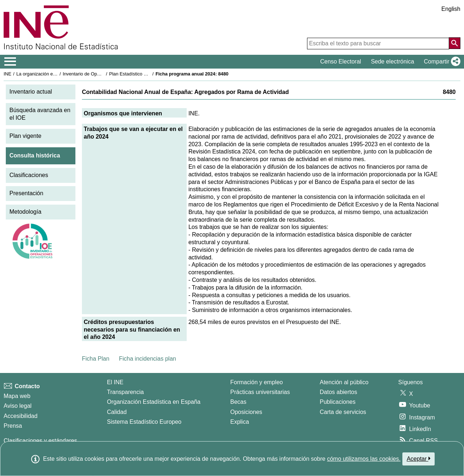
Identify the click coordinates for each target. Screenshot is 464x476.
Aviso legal (18, 406)
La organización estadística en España (56, 74)
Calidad (117, 412)
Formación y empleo (256, 382)
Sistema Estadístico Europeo (144, 422)
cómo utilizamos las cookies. (364, 459)
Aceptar (419, 459)
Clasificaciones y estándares (40, 441)
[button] (441, 62)
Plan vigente (25, 136)
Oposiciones (246, 412)
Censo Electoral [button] (341, 61)
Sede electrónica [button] (392, 61)
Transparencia (125, 392)
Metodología (25, 212)
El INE (115, 382)
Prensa (13, 426)
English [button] (451, 9)
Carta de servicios (343, 412)
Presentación (26, 193)
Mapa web (17, 396)
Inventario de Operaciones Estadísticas (103, 74)
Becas (238, 402)
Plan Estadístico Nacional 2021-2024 (147, 74)
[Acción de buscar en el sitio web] (455, 43)
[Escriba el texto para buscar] (378, 44)
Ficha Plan (96, 359)
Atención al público (344, 382)
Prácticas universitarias (260, 392)
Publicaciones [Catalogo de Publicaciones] (338, 402)
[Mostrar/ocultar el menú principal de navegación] (10, 62)
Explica (240, 422)
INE (7, 74)
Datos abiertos (338, 392)
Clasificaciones (29, 175)
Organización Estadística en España (154, 402)
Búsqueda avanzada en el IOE (40, 114)
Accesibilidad (20, 416)
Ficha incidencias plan (147, 359)
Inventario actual (31, 92)
